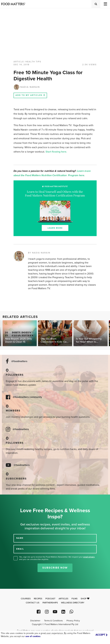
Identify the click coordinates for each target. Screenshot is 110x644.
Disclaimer (35, 621)
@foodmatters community (27, 397)
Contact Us (33, 603)
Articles (63, 599)
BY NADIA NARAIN (39, 253)
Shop (85, 599)
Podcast (50, 599)
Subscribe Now (55, 568)
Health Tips (33, 62)
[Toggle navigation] (105, 4)
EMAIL (20, 549)
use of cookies (33, 636)
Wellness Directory (73, 603)
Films (74, 599)
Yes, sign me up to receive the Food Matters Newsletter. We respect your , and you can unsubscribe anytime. (57, 558)
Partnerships (50, 603)
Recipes (38, 599)
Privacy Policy (73, 621)
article (19, 62)
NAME (20, 538)
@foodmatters (19, 361)
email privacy (89, 557)
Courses (26, 599)
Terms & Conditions (53, 621)
